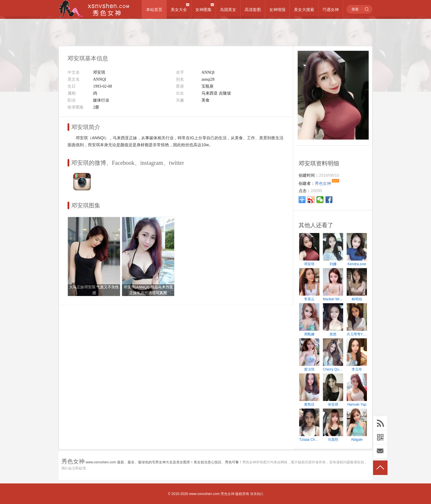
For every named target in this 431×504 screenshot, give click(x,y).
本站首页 (154, 10)
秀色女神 (228, 494)
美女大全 (179, 10)
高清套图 (253, 10)
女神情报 (277, 10)
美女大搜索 (304, 10)
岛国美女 (228, 10)
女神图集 (203, 10)
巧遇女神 (331, 10)
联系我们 (257, 494)
